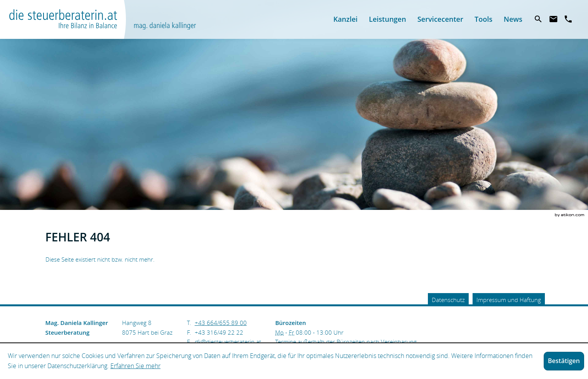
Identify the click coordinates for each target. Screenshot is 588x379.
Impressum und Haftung (509, 300)
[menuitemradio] (388, 19)
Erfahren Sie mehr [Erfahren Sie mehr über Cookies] (135, 366)
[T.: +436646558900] (568, 19)
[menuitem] (345, 19)
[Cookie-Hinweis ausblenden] (564, 361)
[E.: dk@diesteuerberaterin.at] (228, 342)
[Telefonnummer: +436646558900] (221, 323)
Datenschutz (448, 300)
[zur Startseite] (103, 20)
